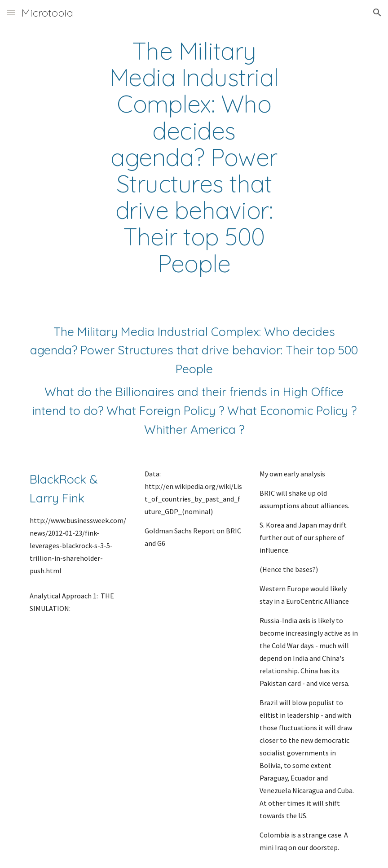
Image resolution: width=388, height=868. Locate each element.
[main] (194, 157)
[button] (11, 12)
